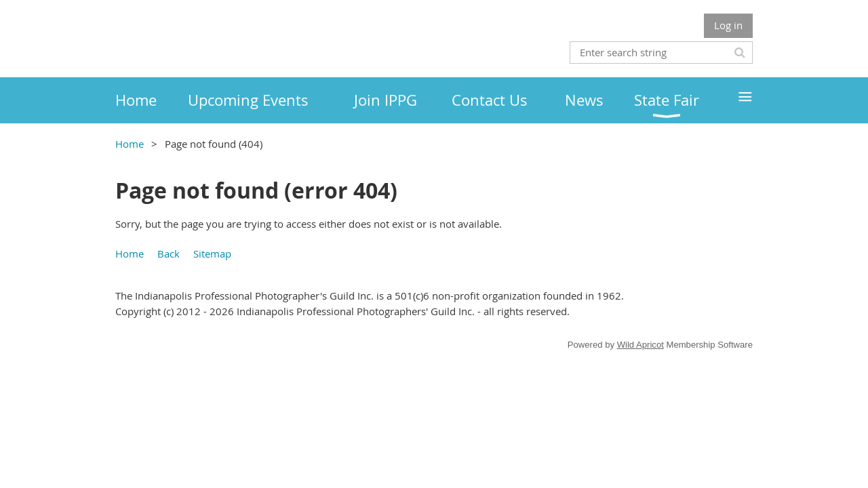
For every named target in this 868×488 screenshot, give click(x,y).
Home (130, 144)
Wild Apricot (640, 345)
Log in (728, 25)
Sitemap (212, 253)
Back (169, 253)
